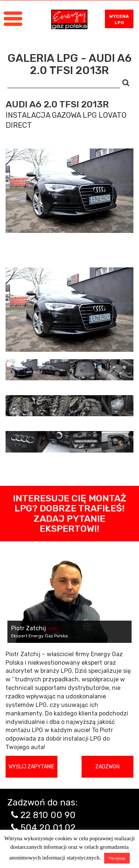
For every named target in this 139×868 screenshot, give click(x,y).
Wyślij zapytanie (32, 767)
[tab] (21, 370)
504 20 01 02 (48, 828)
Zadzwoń (107, 767)
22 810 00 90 (48, 815)
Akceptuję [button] (117, 858)
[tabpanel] (69, 310)
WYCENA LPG (119, 19)
